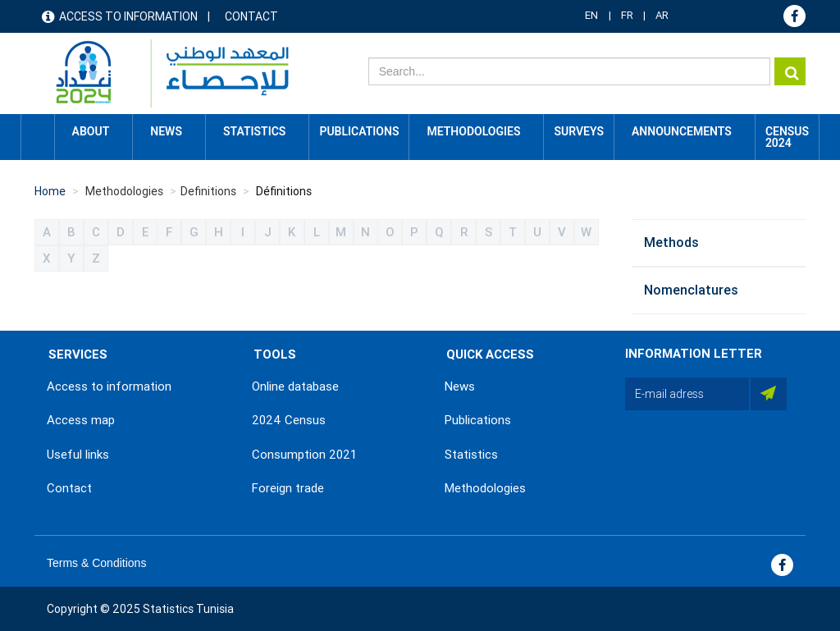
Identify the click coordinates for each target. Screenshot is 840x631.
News (460, 386)
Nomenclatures (691, 290)
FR (627, 15)
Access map (81, 420)
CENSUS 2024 (787, 137)
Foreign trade (288, 488)
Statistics (471, 455)
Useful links (78, 455)
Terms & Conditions (96, 563)
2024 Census (289, 420)
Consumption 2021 (304, 455)
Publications (359, 131)
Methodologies (485, 488)
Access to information (128, 16)
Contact (251, 16)
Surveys (579, 131)
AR (662, 15)
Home (38, 131)
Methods (671, 242)
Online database (295, 386)
